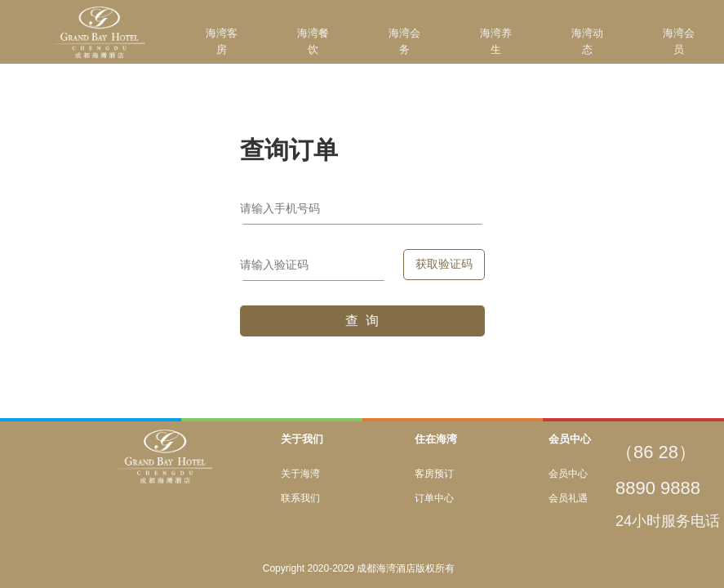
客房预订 (434, 474)
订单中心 (434, 498)
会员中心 (568, 474)
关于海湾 (300, 474)
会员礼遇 (568, 498)
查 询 (362, 321)
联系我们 (300, 498)
